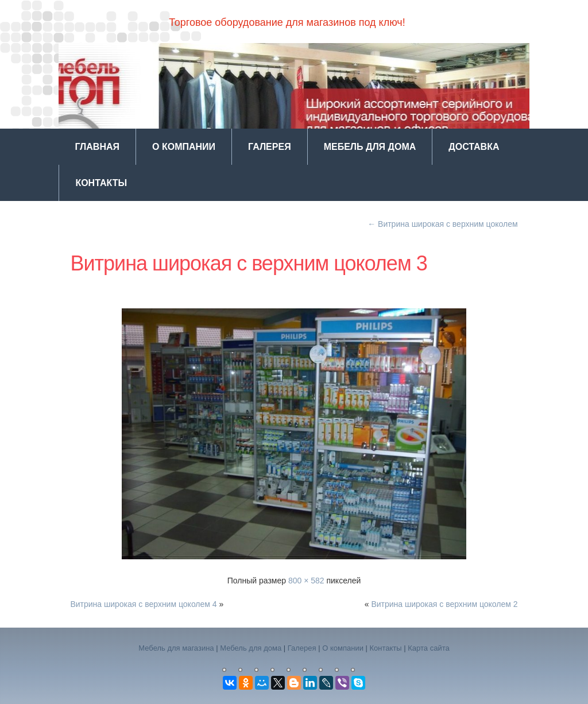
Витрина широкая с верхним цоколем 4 (143, 604)
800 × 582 (306, 581)
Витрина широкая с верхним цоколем (442, 224)
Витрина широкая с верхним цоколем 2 (444, 604)
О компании (184, 147)
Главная (97, 147)
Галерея (270, 147)
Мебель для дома (370, 147)
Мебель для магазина (176, 648)
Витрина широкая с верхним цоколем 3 (248, 263)
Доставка (474, 147)
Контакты (101, 183)
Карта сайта (428, 648)
